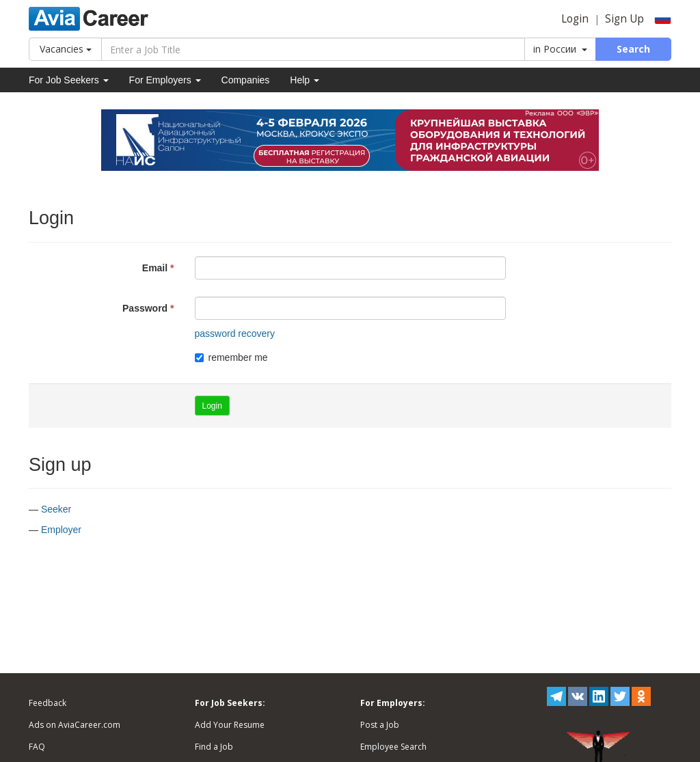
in (560, 49)
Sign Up (624, 19)
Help (305, 80)
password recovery (235, 334)
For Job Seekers (69, 80)
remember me (231, 357)
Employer (61, 530)
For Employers (165, 80)
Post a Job (380, 725)
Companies (246, 80)
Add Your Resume (230, 725)
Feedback (48, 703)
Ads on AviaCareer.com (75, 725)
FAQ (37, 747)
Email (155, 268)
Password (145, 308)
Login (575, 19)
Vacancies (66, 49)
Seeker (56, 509)
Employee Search (393, 747)
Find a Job (214, 747)
